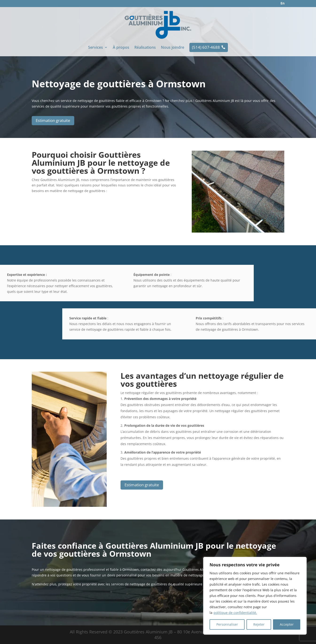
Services (96, 48)
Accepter (287, 624)
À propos (121, 48)
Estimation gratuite (53, 120)
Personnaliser (227, 624)
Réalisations (145, 48)
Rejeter (259, 624)
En (283, 3)
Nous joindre (173, 48)
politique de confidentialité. (235, 613)
